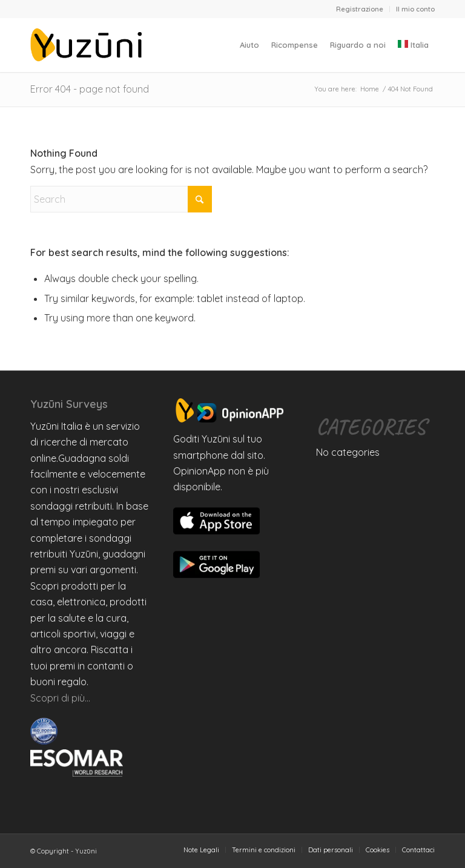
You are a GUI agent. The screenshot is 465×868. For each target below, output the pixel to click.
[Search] (121, 199)
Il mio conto (415, 9)
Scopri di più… (60, 698)
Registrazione (360, 9)
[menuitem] (360, 9)
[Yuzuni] (88, 45)
